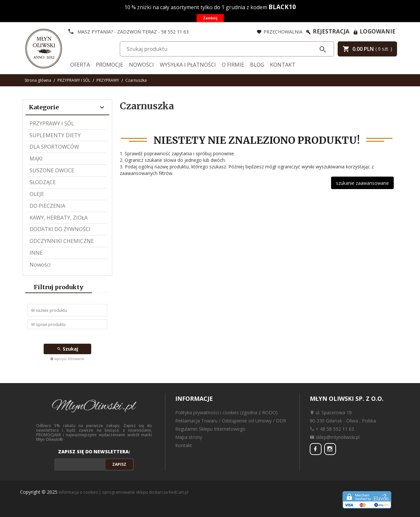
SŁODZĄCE (43, 182)
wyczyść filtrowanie (67, 359)
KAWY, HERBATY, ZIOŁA (59, 218)
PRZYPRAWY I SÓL (52, 123)
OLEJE (37, 194)
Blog (257, 65)
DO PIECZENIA (47, 206)
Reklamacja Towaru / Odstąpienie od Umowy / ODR (231, 421)
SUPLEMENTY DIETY (55, 135)
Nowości (141, 65)
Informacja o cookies (78, 492)
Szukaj (67, 349)
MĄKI (36, 159)
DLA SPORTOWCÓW (54, 147)
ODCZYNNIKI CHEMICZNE (62, 241)
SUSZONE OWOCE (52, 170)
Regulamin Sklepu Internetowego (210, 429)
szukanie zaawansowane (362, 183)
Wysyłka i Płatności (188, 65)
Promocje (109, 65)
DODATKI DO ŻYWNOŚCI (60, 229)
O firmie (233, 65)
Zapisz (119, 464)
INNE (36, 253)
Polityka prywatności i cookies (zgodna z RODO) (226, 412)
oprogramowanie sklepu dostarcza (135, 492)
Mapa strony (189, 437)
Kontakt (283, 65)
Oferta (80, 65)
